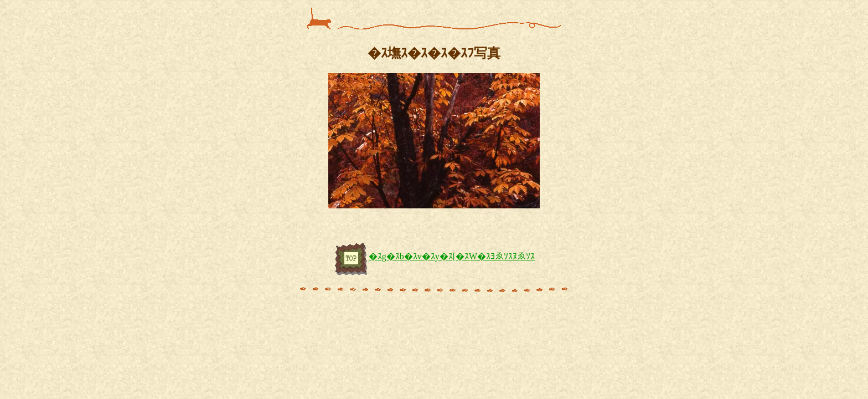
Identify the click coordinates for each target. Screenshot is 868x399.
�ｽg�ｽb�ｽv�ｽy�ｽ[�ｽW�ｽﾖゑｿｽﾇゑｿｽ (434, 256)
